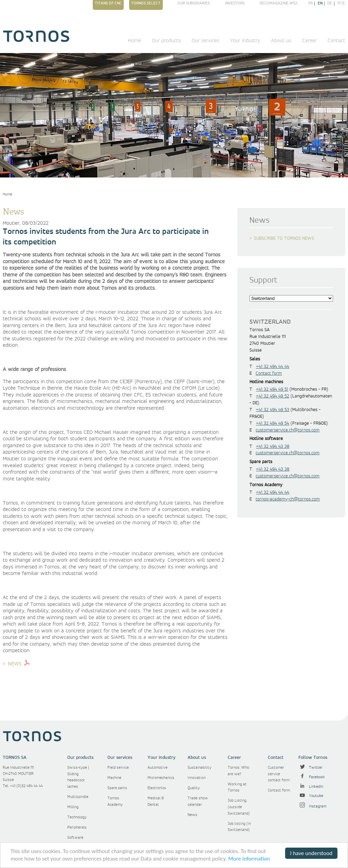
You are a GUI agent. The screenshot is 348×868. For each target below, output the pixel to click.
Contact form (269, 373)
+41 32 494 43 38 (273, 446)
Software (75, 838)
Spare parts (117, 788)
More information (249, 859)
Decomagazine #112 (278, 3)
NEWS (15, 664)
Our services (205, 41)
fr (310, 4)
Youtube (311, 796)
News (193, 815)
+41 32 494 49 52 (273, 396)
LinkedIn (311, 787)
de (330, 4)
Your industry (245, 41)
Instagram (312, 806)
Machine (114, 778)
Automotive (158, 768)
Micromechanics (161, 778)
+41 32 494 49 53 (273, 410)
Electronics (157, 788)
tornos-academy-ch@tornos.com (288, 499)
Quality (194, 788)
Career (309, 41)
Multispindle (78, 797)
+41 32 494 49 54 (273, 423)
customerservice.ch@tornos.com (288, 430)
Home (134, 41)
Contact (336, 41)
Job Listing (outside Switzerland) (239, 807)
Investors (235, 3)
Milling (73, 807)
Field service (118, 768)
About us (281, 41)
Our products (166, 41)
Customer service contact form (279, 774)
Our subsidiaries (194, 4)
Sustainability (199, 768)
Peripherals (77, 827)
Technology (77, 817)
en (320, 4)
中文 (341, 4)
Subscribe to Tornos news (284, 238)
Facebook (312, 777)
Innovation (197, 778)
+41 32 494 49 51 (272, 389)
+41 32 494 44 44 (273, 367)
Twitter (310, 768)
